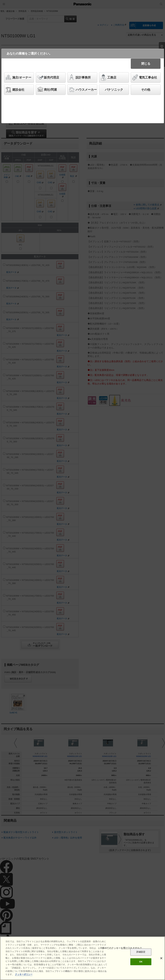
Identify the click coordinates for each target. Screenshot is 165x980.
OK (141, 962)
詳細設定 (141, 952)
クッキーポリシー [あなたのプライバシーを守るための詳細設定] (24, 974)
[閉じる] (161, 958)
